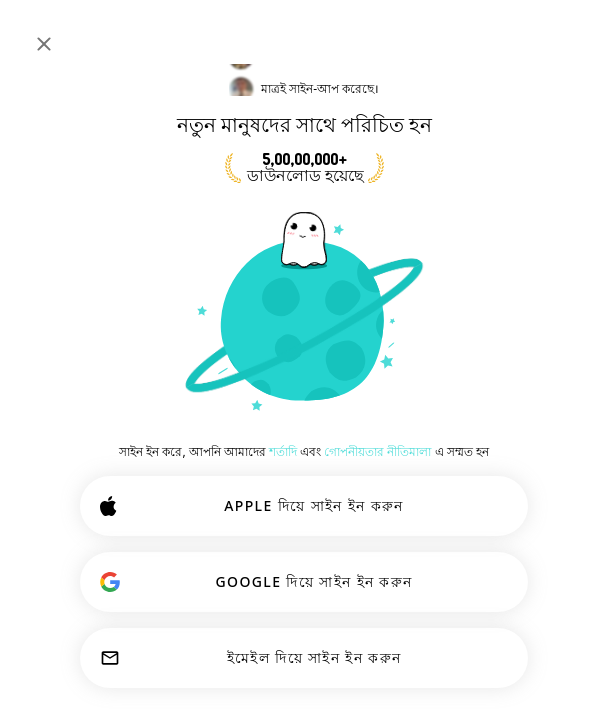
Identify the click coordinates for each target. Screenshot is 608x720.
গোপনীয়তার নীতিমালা (377, 451)
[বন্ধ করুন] (44, 44)
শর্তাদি (283, 451)
